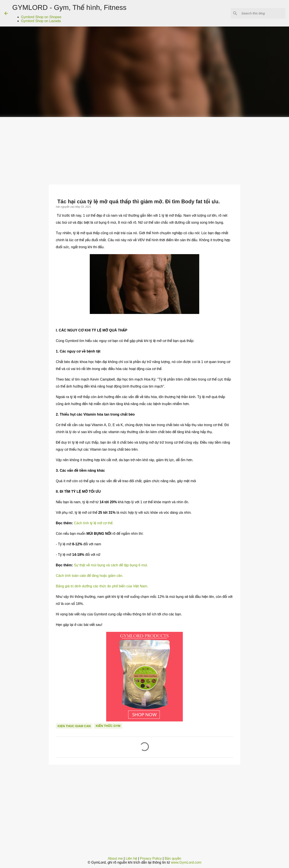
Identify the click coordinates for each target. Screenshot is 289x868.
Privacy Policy (151, 858)
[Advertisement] (144, 150)
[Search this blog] (263, 13)
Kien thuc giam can (74, 726)
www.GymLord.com (186, 862)
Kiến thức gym (108, 726)
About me (115, 858)
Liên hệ (131, 858)
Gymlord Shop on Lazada (41, 21)
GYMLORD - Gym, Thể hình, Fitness (69, 7)
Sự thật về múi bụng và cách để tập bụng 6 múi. (111, 565)
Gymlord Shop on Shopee (41, 17)
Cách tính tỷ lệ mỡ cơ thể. (94, 523)
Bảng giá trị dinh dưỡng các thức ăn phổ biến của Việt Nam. (102, 586)
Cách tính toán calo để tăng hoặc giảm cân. (90, 576)
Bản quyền (173, 858)
